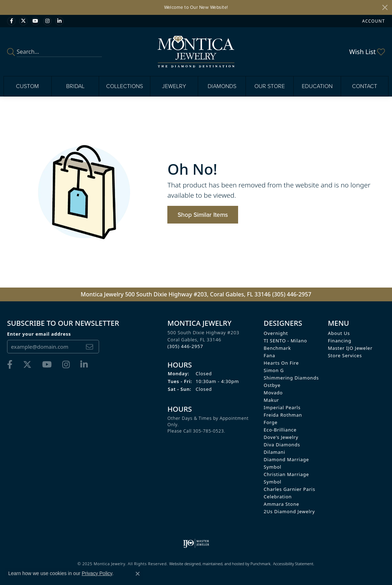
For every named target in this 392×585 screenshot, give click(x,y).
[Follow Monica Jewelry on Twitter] (23, 21)
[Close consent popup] (138, 574)
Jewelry (174, 86)
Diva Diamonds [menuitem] (282, 445)
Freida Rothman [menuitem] (283, 415)
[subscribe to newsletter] (90, 347)
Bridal (75, 86)
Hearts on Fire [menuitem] (281, 363)
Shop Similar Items (203, 215)
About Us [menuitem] (339, 333)
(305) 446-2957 (292, 294)
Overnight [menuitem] (276, 333)
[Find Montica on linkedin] (59, 21)
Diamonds (222, 86)
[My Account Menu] (374, 21)
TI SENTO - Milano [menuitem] (285, 341)
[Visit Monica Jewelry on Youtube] (35, 21)
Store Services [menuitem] (345, 355)
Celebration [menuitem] (278, 497)
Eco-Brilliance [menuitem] (280, 430)
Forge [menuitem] (270, 422)
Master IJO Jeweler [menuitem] (350, 348)
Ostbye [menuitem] (272, 385)
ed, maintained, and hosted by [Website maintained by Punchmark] (223, 564)
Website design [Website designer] (183, 564)
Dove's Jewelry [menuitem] (281, 437)
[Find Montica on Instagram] (47, 21)
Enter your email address (39, 334)
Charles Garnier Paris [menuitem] (289, 489)
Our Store (270, 86)
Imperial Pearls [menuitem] (282, 407)
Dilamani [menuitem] (274, 452)
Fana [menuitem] (269, 355)
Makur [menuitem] (271, 400)
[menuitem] (196, 543)
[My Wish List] (367, 52)
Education (317, 86)
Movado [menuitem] (273, 393)
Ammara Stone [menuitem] (281, 504)
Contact (365, 86)
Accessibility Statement (293, 564)
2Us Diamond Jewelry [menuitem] (289, 511)
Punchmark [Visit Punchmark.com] (261, 564)
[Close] (385, 7)
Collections (125, 86)
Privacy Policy (97, 573)
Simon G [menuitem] (274, 370)
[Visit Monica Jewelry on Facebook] (11, 21)
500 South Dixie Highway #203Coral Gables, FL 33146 (203, 339)
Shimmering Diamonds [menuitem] (291, 378)
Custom (27, 86)
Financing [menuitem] (340, 341)
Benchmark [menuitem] (277, 348)
